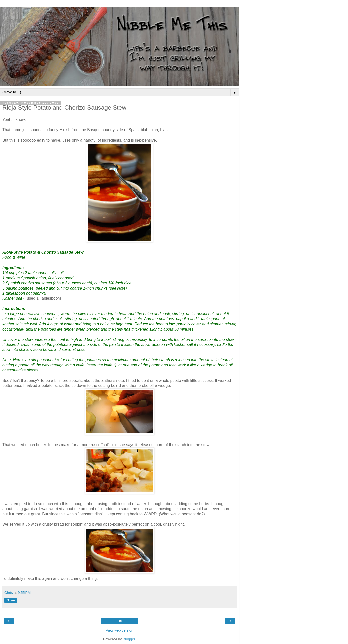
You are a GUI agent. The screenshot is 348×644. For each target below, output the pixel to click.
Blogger (129, 639)
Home (119, 621)
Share (11, 600)
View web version (119, 630)
